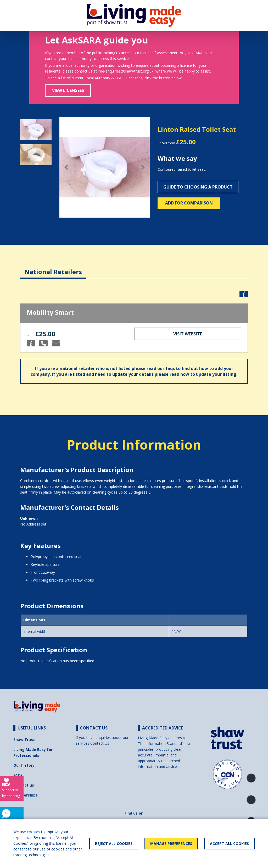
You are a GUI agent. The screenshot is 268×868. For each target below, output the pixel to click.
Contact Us (100, 743)
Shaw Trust (24, 740)
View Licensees (68, 90)
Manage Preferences (171, 844)
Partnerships (26, 795)
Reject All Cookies (114, 844)
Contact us (24, 785)
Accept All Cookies (229, 844)
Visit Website (188, 334)
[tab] (53, 268)
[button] (66, 167)
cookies (33, 832)
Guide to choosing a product (198, 187)
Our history (24, 765)
